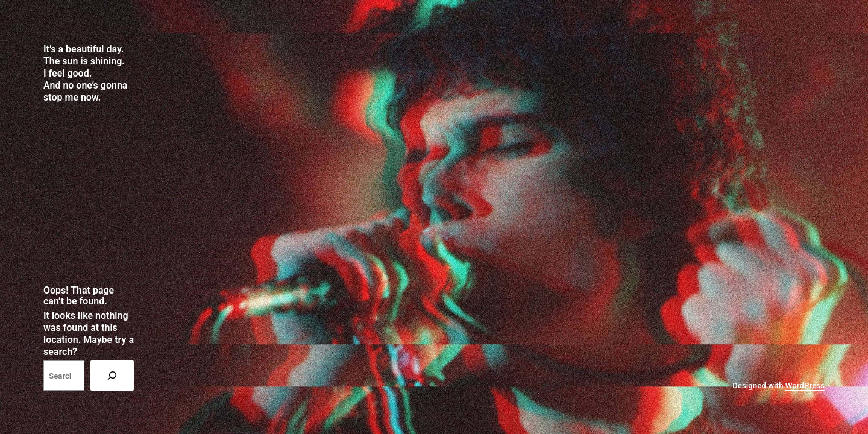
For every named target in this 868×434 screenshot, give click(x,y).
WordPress (805, 385)
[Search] (112, 376)
